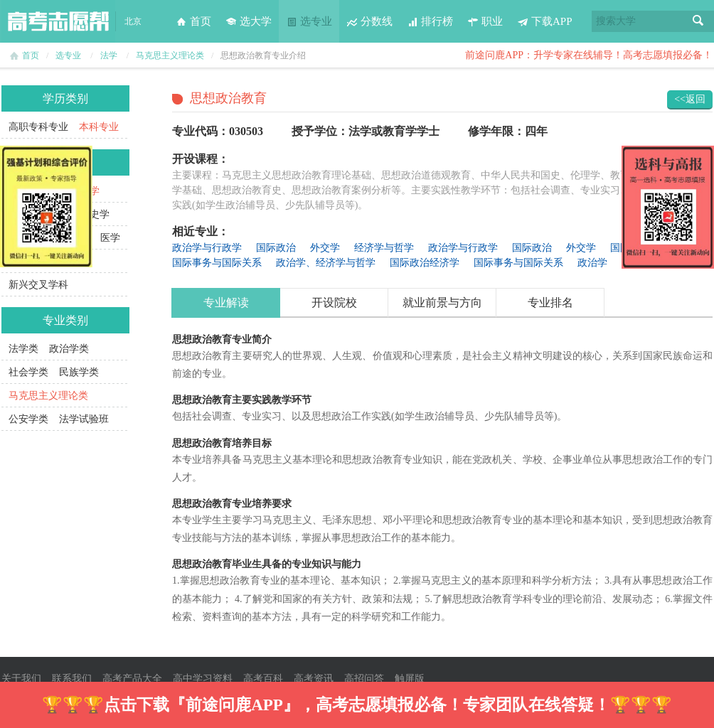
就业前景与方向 (442, 303)
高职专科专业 (38, 127)
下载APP (545, 21)
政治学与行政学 (207, 248)
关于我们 (21, 679)
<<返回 (690, 99)
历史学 (95, 214)
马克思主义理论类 (170, 55)
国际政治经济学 (425, 263)
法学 (109, 55)
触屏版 (410, 679)
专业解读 (226, 303)
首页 (193, 21)
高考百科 (263, 679)
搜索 (698, 21)
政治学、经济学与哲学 (326, 263)
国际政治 (276, 248)
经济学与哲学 (384, 248)
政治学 (592, 263)
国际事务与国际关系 (217, 263)
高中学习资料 (203, 679)
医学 (110, 238)
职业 (485, 21)
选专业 (309, 21)
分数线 (369, 21)
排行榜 (430, 21)
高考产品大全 (132, 679)
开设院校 (334, 303)
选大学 (249, 21)
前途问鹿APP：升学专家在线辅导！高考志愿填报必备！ (589, 55)
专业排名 (550, 303)
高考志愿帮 (58, 21)
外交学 (325, 248)
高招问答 (364, 679)
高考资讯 (314, 679)
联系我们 (72, 679)
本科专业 (99, 127)
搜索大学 (616, 21)
